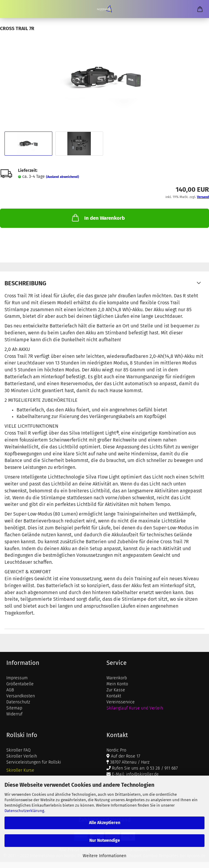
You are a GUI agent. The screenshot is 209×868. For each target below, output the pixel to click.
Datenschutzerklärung (24, 811)
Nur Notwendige (105, 840)
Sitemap (14, 708)
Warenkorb (117, 678)
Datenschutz (18, 702)
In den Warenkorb (98, 218)
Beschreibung (25, 283)
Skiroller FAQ (18, 750)
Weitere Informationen (104, 856)
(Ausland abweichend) (63, 177)
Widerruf (14, 714)
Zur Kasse (116, 690)
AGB (10, 690)
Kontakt (114, 696)
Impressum (17, 678)
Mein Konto (117, 684)
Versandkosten (21, 696)
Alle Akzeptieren (105, 823)
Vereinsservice (121, 702)
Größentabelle (20, 684)
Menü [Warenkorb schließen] (9, 9)
